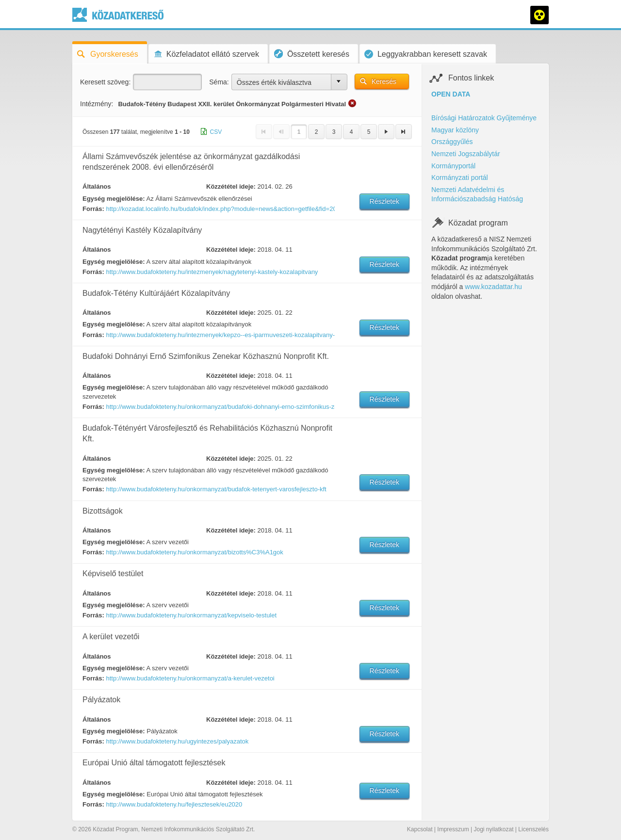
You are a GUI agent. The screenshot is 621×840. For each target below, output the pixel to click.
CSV (216, 132)
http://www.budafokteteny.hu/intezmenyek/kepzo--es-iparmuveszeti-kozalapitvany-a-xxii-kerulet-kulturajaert (220, 335)
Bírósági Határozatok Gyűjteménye (484, 118)
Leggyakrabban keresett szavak (426, 54)
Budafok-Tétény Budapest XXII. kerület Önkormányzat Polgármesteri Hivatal (232, 104)
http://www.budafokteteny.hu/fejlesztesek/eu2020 (174, 804)
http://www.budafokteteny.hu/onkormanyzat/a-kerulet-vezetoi (190, 678)
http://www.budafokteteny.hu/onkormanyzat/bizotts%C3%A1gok (194, 552)
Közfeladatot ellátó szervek (206, 54)
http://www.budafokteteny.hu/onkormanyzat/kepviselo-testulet (191, 615)
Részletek (384, 201)
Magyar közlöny (455, 130)
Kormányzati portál (460, 178)
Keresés (384, 81)
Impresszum (453, 829)
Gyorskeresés (108, 54)
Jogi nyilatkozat (493, 829)
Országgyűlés (452, 142)
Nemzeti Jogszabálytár (466, 154)
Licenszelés (533, 829)
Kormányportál (453, 166)
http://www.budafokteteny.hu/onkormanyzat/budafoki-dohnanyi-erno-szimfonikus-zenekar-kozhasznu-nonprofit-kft (220, 407)
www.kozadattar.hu (493, 287)
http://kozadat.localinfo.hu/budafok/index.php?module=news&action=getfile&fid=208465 (220, 209)
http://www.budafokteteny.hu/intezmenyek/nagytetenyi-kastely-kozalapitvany (212, 272)
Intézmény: (97, 104)
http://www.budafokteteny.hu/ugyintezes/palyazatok (177, 741)
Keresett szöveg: (105, 82)
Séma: (219, 82)
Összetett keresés (312, 54)
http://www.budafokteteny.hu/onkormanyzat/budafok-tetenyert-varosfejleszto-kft (216, 489)
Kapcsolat (420, 829)
